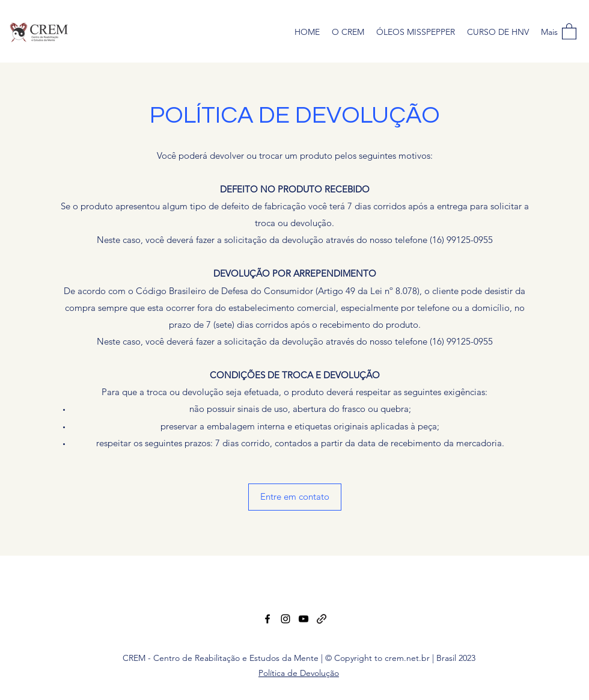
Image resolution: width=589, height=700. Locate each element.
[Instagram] (285, 619)
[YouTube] (304, 619)
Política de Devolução (299, 673)
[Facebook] (267, 619)
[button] (569, 31)
